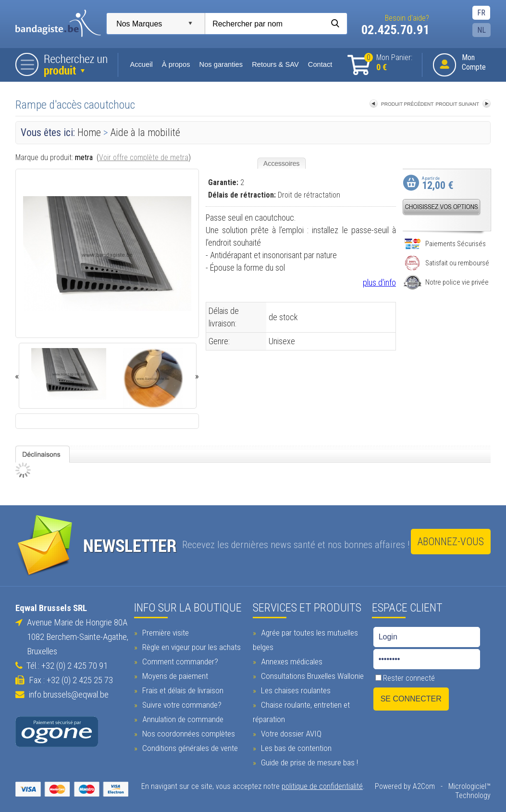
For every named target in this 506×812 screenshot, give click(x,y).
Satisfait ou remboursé (449, 263)
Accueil (139, 64)
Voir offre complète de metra (141, 157)
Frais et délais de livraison (180, 688)
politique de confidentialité (322, 784)
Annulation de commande (180, 717)
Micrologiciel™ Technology (472, 788)
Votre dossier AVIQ (290, 731)
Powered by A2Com (408, 784)
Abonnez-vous (453, 543)
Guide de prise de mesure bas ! (308, 760)
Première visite (163, 630)
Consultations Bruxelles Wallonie (311, 674)
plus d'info (382, 282)
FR (484, 13)
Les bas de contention (295, 746)
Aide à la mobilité (142, 132)
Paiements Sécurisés (448, 244)
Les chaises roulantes (295, 688)
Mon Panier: (391, 63)
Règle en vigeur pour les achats (189, 645)
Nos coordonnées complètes (186, 731)
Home (86, 132)
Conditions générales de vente (187, 746)
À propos (173, 64)
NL (484, 30)
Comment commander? (178, 659)
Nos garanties (218, 64)
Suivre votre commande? (179, 702)
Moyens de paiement (173, 674)
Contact (317, 64)
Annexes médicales (290, 659)
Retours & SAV (272, 64)
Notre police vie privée (449, 282)
